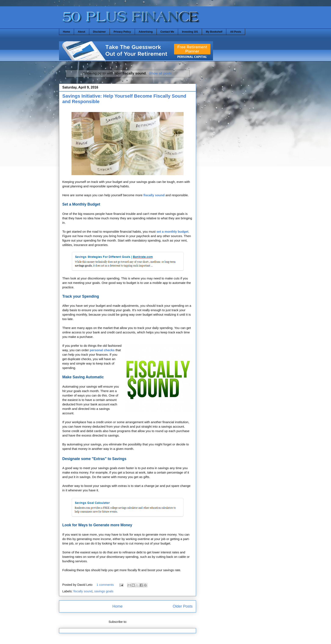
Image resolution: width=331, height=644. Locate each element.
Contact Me (167, 32)
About (82, 32)
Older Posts (183, 606)
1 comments (105, 585)
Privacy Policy (122, 32)
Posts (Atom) (137, 622)
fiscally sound (83, 591)
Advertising (146, 32)
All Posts (236, 32)
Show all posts (160, 73)
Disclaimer (100, 32)
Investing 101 (190, 32)
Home (67, 32)
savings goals (104, 591)
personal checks (102, 350)
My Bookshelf (214, 32)
